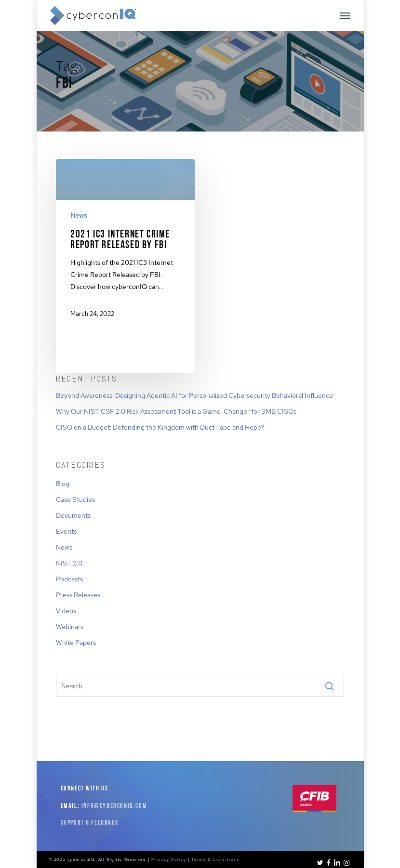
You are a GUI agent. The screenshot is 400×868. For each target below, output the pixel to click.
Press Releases (78, 595)
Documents (73, 515)
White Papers (76, 643)
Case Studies (75, 500)
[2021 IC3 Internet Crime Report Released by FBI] (125, 246)
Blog (63, 484)
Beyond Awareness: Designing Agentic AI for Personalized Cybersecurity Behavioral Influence (194, 395)
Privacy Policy (169, 859)
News (79, 215)
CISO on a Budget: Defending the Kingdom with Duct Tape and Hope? (160, 427)
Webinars (70, 627)
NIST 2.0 (69, 563)
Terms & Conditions (215, 859)
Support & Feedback (90, 823)
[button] (345, 15)
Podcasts (69, 579)
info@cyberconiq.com (114, 806)
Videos (66, 611)
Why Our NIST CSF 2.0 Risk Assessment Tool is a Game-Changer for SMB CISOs (176, 411)
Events (66, 531)
